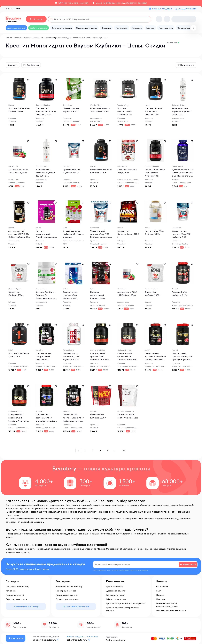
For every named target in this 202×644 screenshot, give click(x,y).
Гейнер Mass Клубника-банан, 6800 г (128, 234)
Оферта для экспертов (67, 599)
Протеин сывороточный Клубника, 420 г (125, 111)
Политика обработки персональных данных (167, 605)
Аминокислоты (38, 38)
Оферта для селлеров (16, 599)
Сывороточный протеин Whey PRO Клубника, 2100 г (181, 234)
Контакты (161, 599)
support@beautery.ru (45, 640)
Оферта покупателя (116, 599)
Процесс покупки (114, 587)
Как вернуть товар (115, 595)
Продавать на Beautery (17, 587)
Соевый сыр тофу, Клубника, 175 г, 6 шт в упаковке (73, 234)
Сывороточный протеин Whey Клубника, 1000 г (71, 295)
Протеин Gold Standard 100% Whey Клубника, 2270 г (46, 111)
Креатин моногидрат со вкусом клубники (89, 38)
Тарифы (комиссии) (15, 595)
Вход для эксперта (187, 9)
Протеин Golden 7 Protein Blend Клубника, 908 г (153, 111)
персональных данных (139, 570)
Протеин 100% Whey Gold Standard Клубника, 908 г (155, 173)
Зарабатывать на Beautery (69, 587)
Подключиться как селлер (26, 606)
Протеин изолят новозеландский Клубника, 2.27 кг (71, 356)
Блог (158, 591)
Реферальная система (67, 595)
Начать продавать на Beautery (82, 637)
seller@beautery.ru (77, 640)
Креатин (49, 38)
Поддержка (16, 638)
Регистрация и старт (66, 591)
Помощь (160, 595)
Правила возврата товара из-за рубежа (126, 603)
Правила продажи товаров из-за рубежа (122, 609)
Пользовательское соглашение (171, 611)
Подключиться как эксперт (76, 606)
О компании (162, 587)
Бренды (11, 65)
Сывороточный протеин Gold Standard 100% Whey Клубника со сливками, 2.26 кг (101, 359)
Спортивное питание (22, 38)
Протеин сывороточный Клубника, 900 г (98, 295)
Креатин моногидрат (63, 38)
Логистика (11, 591)
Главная (9, 38)
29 (124, 450)
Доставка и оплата (116, 591)
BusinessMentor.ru (115, 640)
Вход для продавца (162, 9)
